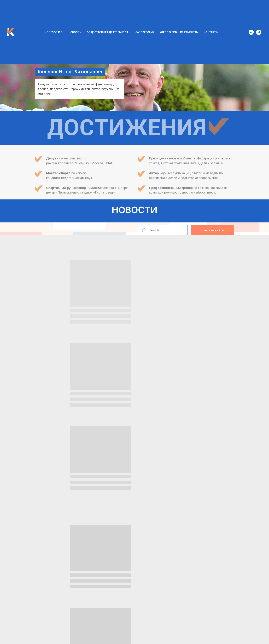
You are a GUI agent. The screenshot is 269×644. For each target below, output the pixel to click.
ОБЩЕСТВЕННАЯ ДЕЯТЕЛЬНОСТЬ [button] (109, 32)
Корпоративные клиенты (202, 559)
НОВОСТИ (75, 32)
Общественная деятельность (67, 492)
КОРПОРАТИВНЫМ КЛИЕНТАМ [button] (179, 32)
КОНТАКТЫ (211, 32)
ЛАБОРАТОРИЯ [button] (145, 32)
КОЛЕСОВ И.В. (54, 32)
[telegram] (259, 32)
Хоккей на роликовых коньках (202, 492)
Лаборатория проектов (67, 558)
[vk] (251, 32)
